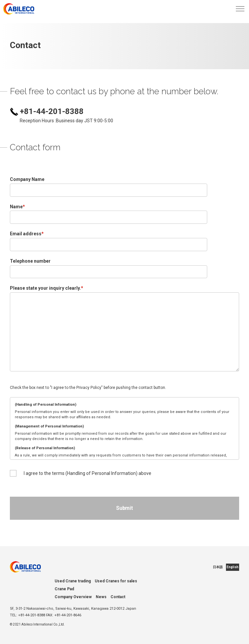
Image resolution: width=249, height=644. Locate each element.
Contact (118, 597)
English (233, 567)
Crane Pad (64, 589)
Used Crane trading (73, 581)
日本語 (218, 567)
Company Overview (73, 597)
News (101, 597)
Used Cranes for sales (116, 581)
